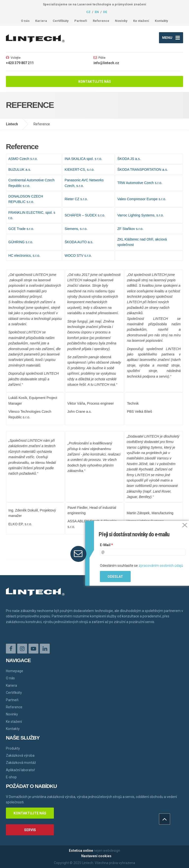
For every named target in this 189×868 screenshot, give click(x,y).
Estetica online (81, 851)
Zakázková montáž (21, 763)
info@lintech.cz (106, 63)
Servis (30, 830)
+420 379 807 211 (20, 63)
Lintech (12, 124)
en (97, 12)
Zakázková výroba (20, 755)
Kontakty (161, 21)
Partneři (81, 21)
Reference (101, 21)
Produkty (13, 748)
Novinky (121, 21)
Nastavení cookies (96, 856)
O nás (25, 21)
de (105, 12)
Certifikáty (61, 21)
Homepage (15, 671)
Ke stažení (141, 21)
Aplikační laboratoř (20, 770)
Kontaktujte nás (95, 82)
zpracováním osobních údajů (161, 566)
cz (88, 12)
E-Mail (106, 545)
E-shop (11, 777)
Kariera (41, 21)
